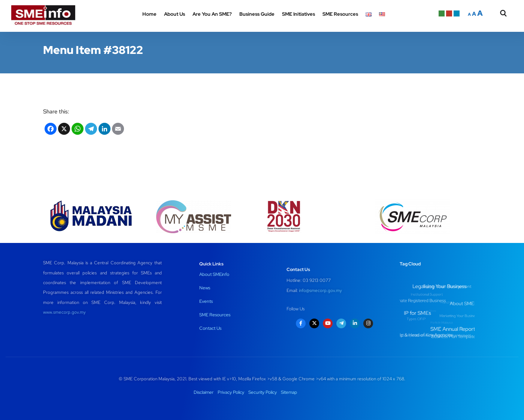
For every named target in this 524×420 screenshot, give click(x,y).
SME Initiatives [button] (299, 14)
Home (149, 14)
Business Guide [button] (257, 14)
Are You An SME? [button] (212, 14)
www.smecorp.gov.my (64, 312)
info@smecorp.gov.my (320, 290)
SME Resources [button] (340, 14)
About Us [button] (175, 14)
